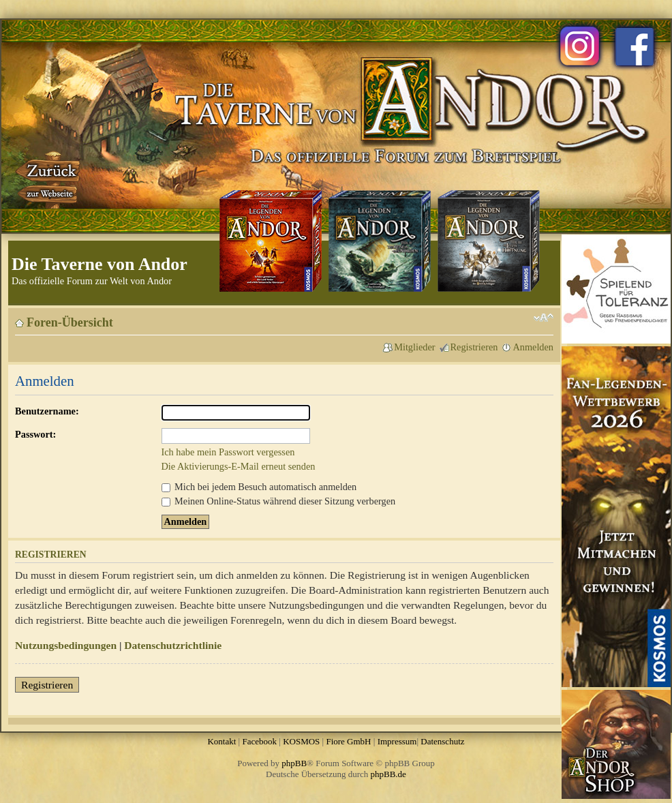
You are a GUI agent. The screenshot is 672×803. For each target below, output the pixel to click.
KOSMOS (301, 741)
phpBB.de (388, 774)
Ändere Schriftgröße (544, 318)
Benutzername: (47, 411)
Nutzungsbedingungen (66, 645)
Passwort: (35, 434)
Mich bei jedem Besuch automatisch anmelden (259, 487)
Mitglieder (414, 347)
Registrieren (474, 347)
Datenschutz (442, 741)
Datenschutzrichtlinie (173, 645)
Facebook (259, 741)
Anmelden (533, 347)
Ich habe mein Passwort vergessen (228, 452)
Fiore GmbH (348, 741)
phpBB (294, 763)
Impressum (397, 741)
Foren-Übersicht (70, 322)
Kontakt (222, 741)
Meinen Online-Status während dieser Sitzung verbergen (279, 501)
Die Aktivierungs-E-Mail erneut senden (239, 466)
